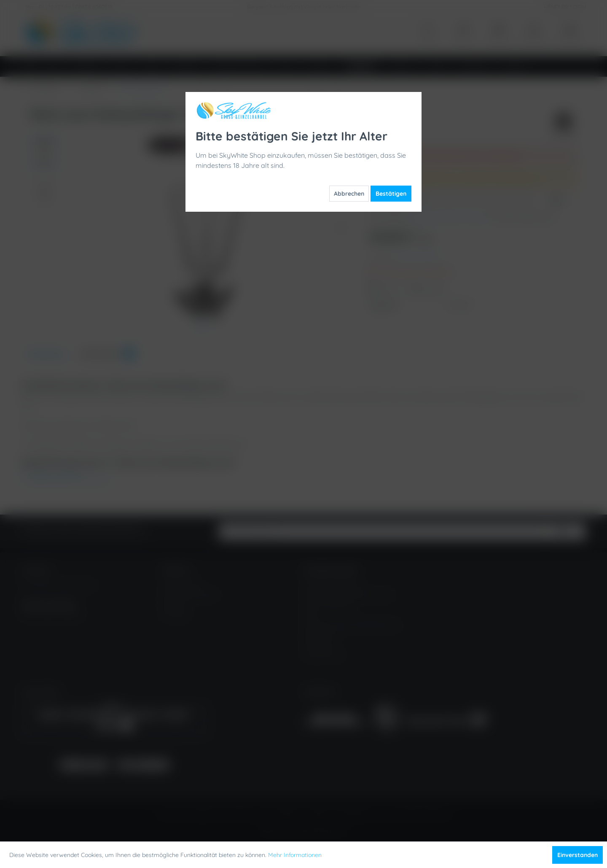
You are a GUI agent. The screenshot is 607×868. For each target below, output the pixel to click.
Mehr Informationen (295, 855)
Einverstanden (577, 855)
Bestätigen (391, 194)
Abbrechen (349, 194)
